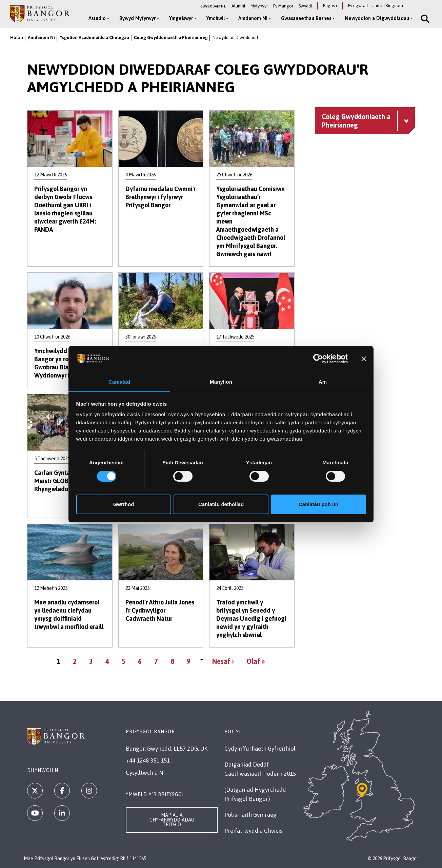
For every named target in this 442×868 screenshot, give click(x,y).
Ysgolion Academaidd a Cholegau (94, 37)
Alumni (238, 6)
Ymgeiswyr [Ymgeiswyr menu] (179, 18)
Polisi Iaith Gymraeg (250, 815)
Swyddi (305, 6)
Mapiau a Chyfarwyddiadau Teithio (172, 820)
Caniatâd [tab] (119, 381)
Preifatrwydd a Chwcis (253, 831)
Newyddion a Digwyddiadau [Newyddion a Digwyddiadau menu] (375, 18)
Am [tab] (323, 381)
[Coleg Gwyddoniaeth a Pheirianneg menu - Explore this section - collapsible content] (365, 121)
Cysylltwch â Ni (145, 773)
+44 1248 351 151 (148, 760)
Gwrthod (124, 505)
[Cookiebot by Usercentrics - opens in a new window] (318, 359)
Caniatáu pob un (319, 505)
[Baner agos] (364, 359)
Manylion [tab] (221, 381)
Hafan (17, 37)
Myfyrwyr (259, 6)
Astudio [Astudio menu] (95, 18)
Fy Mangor (283, 6)
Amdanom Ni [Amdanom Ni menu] (251, 18)
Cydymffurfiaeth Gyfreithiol (260, 749)
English (330, 6)
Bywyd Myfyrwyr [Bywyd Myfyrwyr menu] (135, 18)
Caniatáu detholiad (221, 505)
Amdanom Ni (41, 37)
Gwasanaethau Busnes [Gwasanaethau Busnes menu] (304, 18)
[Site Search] (422, 19)
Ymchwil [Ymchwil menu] (214, 18)
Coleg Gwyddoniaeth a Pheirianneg (171, 37)
